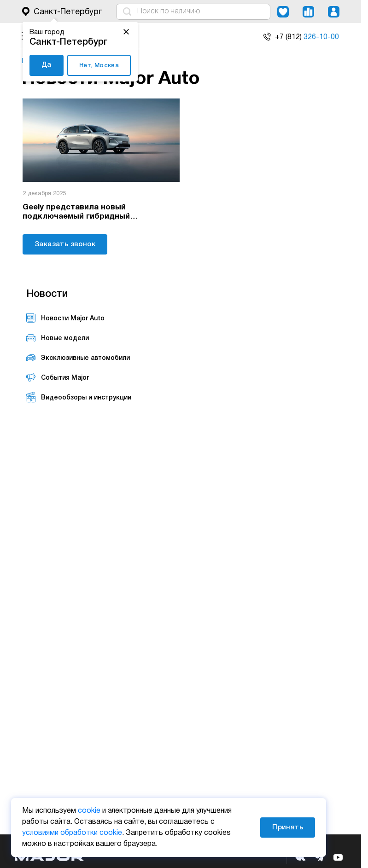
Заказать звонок (65, 243)
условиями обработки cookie (72, 833)
